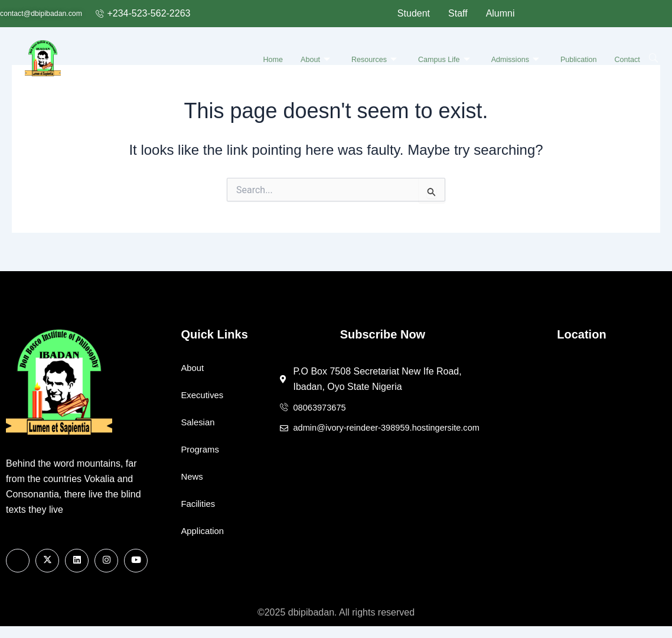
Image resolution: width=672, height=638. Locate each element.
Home (236, 57)
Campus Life (424, 57)
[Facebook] (18, 561)
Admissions (503, 57)
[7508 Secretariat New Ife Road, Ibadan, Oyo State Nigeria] (582, 449)
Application (204, 531)
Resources (346, 57)
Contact (628, 57)
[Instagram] (106, 561)
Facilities (199, 504)
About (282, 57)
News (193, 476)
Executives (203, 395)
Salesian (199, 422)
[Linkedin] (77, 561)
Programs (201, 449)
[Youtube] (136, 561)
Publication (572, 57)
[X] (47, 561)
